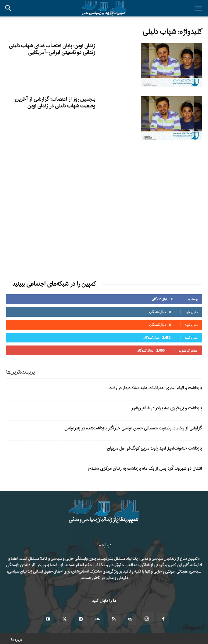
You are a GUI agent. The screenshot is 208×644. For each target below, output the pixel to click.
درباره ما (17, 640)
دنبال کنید (191, 312)
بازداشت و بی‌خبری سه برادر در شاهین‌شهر (167, 408)
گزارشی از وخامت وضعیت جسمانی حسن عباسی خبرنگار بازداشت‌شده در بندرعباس (133, 428)
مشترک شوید (188, 350)
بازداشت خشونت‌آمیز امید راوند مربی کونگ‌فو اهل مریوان (154, 449)
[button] (198, 8)
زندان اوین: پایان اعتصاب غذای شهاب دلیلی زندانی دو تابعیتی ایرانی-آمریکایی (52, 49)
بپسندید (192, 299)
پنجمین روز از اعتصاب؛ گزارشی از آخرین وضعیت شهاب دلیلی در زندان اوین (55, 103)
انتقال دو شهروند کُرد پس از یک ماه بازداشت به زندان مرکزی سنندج (145, 469)
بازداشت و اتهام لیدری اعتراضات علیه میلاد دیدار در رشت (155, 388)
